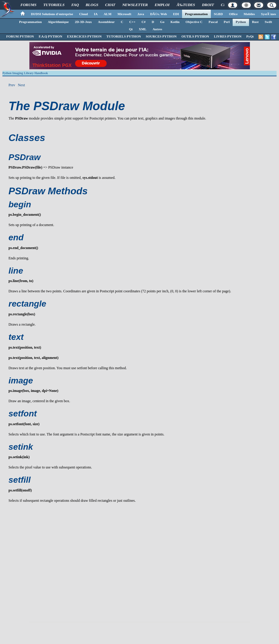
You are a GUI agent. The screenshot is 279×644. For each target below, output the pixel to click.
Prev (12, 85)
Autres (158, 29)
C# (143, 22)
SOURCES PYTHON (161, 36)
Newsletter (135, 5)
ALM (108, 14)
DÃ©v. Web (158, 14)
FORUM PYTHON (20, 36)
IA (96, 14)
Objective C (194, 22)
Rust (255, 22)
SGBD (218, 14)
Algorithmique (58, 22)
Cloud (83, 14)
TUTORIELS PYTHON (124, 36)
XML (143, 29)
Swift (268, 22)
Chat (110, 5)
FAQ (75, 5)
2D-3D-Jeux (83, 22)
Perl (227, 22)
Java (141, 14)
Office (233, 14)
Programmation (196, 14)
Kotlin (175, 22)
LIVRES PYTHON (228, 36)
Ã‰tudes (186, 5)
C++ (132, 22)
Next (21, 85)
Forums (28, 5)
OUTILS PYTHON (195, 36)
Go (162, 22)
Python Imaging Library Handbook (25, 73)
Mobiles (249, 14)
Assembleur (106, 22)
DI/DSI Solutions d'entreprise (52, 14)
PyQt (250, 36)
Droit (208, 5)
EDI (176, 14)
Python (241, 22)
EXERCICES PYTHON (84, 36)
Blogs (92, 5)
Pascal (213, 22)
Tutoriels (54, 5)
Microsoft (125, 14)
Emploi (162, 5)
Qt (131, 29)
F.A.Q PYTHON (51, 36)
